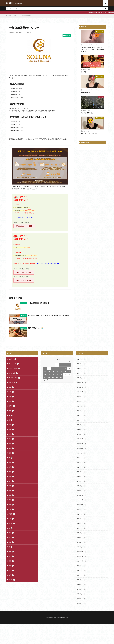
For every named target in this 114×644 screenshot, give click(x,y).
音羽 (11, 481)
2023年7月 (81, 463)
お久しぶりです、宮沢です (89, 133)
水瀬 (11, 566)
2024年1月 (81, 434)
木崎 (11, 542)
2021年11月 (81, 556)
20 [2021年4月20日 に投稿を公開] (49, 375)
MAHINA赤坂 (25, 280)
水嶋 (11, 392)
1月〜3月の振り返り (87, 113)
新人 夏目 (13, 383)
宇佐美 (102, 56)
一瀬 (11, 509)
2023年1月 (81, 491)
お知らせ (16, 16)
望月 (11, 439)
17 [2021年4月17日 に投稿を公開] (65, 371)
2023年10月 (81, 448)
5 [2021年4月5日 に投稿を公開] (45, 368)
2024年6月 (81, 411)
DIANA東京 (25, 226)
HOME (9, 16)
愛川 (11, 491)
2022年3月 (81, 538)
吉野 (11, 538)
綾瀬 (11, 495)
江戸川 (12, 406)
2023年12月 (81, 439)
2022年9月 (81, 509)
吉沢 (11, 575)
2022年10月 (81, 505)
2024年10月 (81, 392)
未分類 (12, 580)
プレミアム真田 (14, 378)
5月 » (48, 380)
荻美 (11, 467)
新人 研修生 (13, 373)
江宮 (11, 519)
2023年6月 (81, 467)
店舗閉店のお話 (86, 92)
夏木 (11, 552)
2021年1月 (81, 603)
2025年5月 (81, 369)
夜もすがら (84, 72)
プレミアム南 (14, 364)
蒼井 (11, 453)
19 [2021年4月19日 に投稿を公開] (45, 375)
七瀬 (11, 472)
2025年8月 (81, 359)
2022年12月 (81, 495)
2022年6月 (81, 524)
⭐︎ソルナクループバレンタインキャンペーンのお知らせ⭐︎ (48, 315)
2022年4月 (81, 533)
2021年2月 (81, 599)
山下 (11, 570)
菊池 (11, 434)
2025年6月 (81, 364)
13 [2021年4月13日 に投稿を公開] (49, 371)
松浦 (11, 561)
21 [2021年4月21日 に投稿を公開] (53, 375)
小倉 (11, 411)
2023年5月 (81, 472)
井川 (11, 430)
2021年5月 (81, 585)
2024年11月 (81, 387)
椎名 (11, 500)
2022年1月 (81, 547)
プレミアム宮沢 (100, 32)
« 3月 (44, 380)
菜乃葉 (12, 523)
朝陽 (11, 397)
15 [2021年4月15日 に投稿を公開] (57, 371)
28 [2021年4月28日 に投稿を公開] (53, 378)
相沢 (11, 505)
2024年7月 (81, 406)
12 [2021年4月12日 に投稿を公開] (45, 371)
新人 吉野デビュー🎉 (36, 328)
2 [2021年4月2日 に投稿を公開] (61, 365)
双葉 (11, 387)
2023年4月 (81, 477)
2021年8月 (81, 571)
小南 (11, 444)
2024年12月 (81, 383)
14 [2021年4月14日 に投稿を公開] (53, 371)
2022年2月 (81, 542)
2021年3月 (81, 594)
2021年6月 (81, 580)
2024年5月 (81, 416)
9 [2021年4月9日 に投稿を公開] (61, 368)
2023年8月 (81, 458)
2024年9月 (81, 397)
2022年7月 (81, 519)
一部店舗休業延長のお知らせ (39, 303)
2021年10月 (81, 561)
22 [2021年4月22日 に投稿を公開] (57, 375)
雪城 (11, 462)
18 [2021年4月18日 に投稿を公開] (69, 371)
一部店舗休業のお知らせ (27, 16)
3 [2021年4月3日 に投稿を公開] (65, 365)
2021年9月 (81, 566)
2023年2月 (81, 486)
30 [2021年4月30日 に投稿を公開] (61, 378)
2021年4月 (81, 589)
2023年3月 (81, 481)
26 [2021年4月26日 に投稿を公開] (45, 378)
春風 (11, 401)
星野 (11, 556)
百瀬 (11, 425)
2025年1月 (81, 378)
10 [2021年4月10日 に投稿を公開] (65, 368)
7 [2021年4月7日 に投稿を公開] (53, 368)
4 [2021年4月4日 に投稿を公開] (69, 365)
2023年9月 (81, 453)
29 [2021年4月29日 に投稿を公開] (57, 378)
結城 (11, 477)
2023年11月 (81, 444)
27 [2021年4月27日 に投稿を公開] (49, 378)
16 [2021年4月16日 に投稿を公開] (61, 371)
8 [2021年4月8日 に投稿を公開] (57, 368)
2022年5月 (81, 528)
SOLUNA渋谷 (25, 272)
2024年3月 (81, 425)
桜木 (11, 448)
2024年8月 (81, 401)
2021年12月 (81, 552)
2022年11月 (81, 500)
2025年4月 (81, 373)
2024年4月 (81, 420)
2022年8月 (81, 514)
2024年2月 (81, 430)
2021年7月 (81, 575)
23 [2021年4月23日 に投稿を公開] (61, 375)
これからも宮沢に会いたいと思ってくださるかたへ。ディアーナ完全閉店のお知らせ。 (92, 49)
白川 (11, 486)
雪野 (11, 533)
